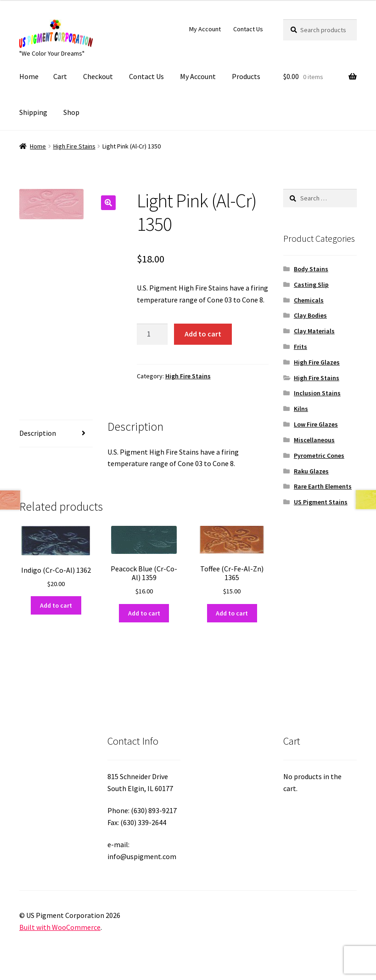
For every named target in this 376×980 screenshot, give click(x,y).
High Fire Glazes (317, 362)
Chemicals (309, 300)
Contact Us (248, 29)
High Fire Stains (74, 146)
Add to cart (203, 334)
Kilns (301, 409)
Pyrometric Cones (319, 456)
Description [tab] (38, 433)
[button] (108, 203)
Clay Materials (314, 331)
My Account (205, 29)
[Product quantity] (152, 334)
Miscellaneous (314, 440)
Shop (71, 112)
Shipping (33, 112)
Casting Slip (311, 285)
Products (246, 76)
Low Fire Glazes (316, 424)
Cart (60, 76)
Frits (300, 347)
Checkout (98, 76)
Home (29, 76)
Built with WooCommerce (60, 927)
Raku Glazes (311, 471)
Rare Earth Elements (323, 486)
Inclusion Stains (317, 393)
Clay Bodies (310, 315)
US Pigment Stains (321, 502)
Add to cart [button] (56, 605)
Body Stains (311, 269)
